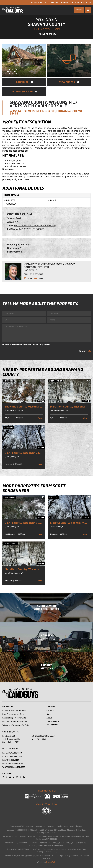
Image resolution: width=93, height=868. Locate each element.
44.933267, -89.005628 (32, 229)
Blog (49, 714)
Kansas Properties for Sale (14, 718)
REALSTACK (51, 862)
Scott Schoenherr (36, 267)
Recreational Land (24, 226)
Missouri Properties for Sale (15, 722)
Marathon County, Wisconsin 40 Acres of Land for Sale (68, 407)
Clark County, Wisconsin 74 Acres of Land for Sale (22, 453)
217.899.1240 (16, 753)
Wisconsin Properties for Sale (16, 725)
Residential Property (45, 226)
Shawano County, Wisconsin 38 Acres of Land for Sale (23, 407)
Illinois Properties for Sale (14, 711)
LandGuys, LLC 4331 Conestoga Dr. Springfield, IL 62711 (11, 739)
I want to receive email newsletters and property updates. (28, 344)
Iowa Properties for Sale (13, 714)
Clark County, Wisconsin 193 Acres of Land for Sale (23, 523)
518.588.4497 (13, 760)
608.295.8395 (19, 767)
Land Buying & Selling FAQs (53, 723)
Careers (50, 711)
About (49, 718)
